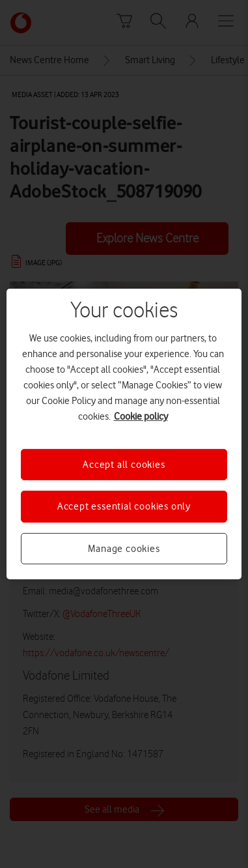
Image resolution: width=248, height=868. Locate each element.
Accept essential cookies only (124, 506)
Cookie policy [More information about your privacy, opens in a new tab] (141, 416)
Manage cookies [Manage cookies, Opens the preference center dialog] (124, 549)
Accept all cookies (124, 465)
